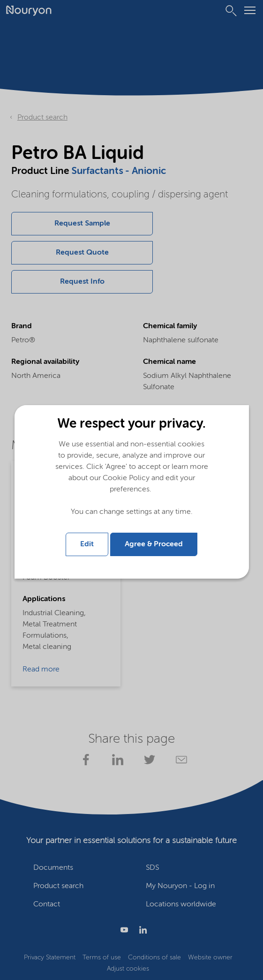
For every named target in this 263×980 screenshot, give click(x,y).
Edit (87, 544)
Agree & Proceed (154, 544)
